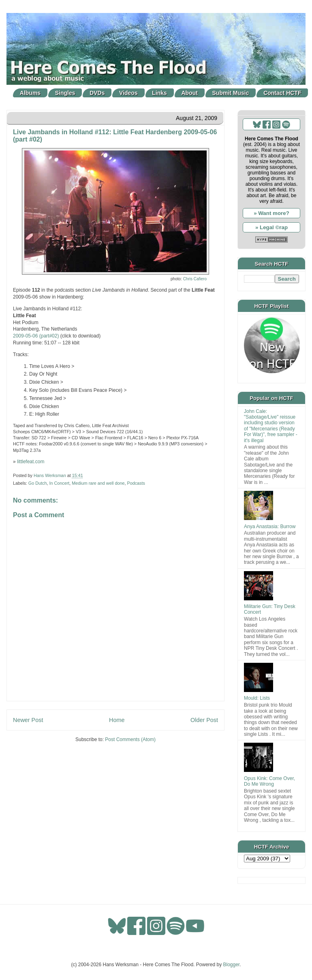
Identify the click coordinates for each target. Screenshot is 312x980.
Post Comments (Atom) (130, 739)
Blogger (232, 965)
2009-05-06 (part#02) (36, 336)
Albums (30, 93)
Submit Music (231, 93)
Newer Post (28, 720)
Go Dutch (38, 483)
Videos (128, 93)
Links (159, 93)
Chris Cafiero (195, 279)
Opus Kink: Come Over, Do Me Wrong (269, 781)
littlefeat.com (31, 462)
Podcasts (136, 483)
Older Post (204, 720)
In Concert (59, 483)
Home (117, 720)
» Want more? (271, 213)
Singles (65, 93)
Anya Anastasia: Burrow (270, 527)
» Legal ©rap (271, 227)
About (190, 93)
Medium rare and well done (98, 483)
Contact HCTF (282, 93)
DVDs (97, 93)
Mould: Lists (257, 698)
